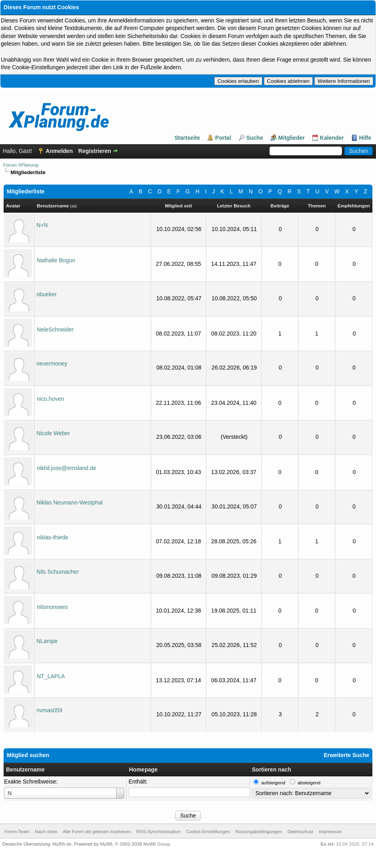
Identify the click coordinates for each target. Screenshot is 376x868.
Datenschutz (301, 831)
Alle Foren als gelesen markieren (97, 831)
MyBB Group (157, 844)
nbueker (47, 294)
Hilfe (365, 138)
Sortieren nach (271, 770)
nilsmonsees (52, 607)
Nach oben (46, 831)
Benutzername (25, 770)
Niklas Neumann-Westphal (69, 502)
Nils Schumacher (58, 572)
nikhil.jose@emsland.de (66, 468)
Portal (223, 138)
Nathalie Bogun (56, 260)
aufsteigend (273, 783)
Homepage (143, 770)
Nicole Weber (53, 433)
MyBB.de (62, 844)
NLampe (47, 641)
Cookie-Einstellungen (208, 831)
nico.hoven (50, 399)
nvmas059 (49, 710)
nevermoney (52, 364)
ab (73, 206)
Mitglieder (292, 138)
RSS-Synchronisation (158, 831)
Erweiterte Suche (346, 755)
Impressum (330, 831)
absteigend (309, 783)
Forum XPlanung (21, 165)
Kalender (332, 138)
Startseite (187, 138)
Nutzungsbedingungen (259, 831)
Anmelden (59, 151)
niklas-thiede (53, 537)
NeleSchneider (55, 330)
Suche (255, 138)
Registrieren (95, 151)
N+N (42, 225)
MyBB (106, 844)
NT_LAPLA (51, 676)
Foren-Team (17, 831)
